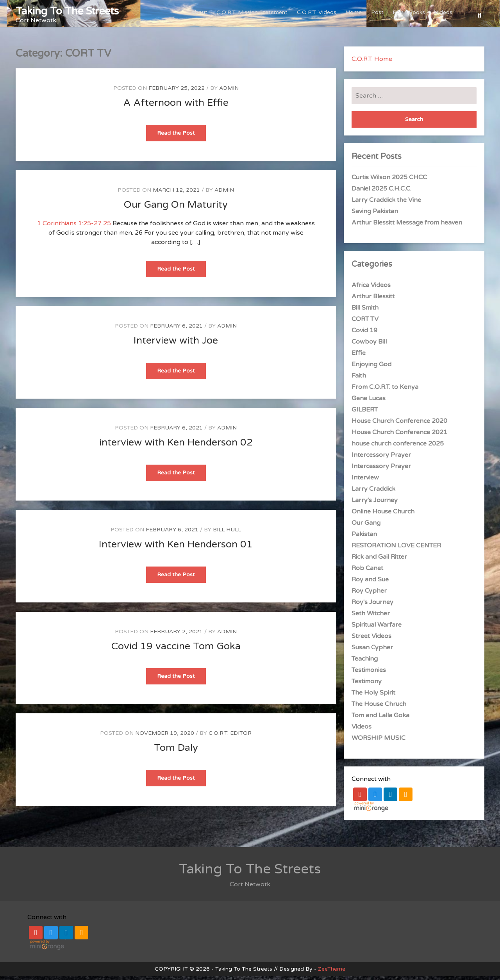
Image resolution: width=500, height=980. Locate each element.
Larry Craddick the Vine (386, 204)
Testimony (367, 686)
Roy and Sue (370, 584)
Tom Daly (176, 752)
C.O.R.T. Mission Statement (256, 15)
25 (107, 228)
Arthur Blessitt (373, 301)
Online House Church (383, 516)
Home (356, 15)
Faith (359, 380)
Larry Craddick (373, 493)
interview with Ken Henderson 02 (176, 447)
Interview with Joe (176, 345)
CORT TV (365, 323)
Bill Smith (365, 312)
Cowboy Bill (369, 346)
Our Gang (366, 527)
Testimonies (369, 674)
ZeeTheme (332, 973)
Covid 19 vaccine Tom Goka (176, 650)
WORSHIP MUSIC (379, 742)
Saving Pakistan (375, 216)
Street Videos (371, 640)
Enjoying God (371, 369)
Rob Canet (367, 572)
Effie (359, 357)
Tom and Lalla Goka (380, 720)
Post (379, 15)
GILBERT (365, 414)
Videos (444, 15)
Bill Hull (227, 534)
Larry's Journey (375, 504)
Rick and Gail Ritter (379, 561)
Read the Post (181, 140)
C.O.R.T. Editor (230, 737)
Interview (365, 482)
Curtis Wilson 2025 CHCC (389, 182)
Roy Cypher (369, 595)
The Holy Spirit (373, 697)
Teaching (365, 663)
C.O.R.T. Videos (320, 15)
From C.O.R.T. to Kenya (385, 391)
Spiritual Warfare (377, 629)
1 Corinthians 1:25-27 (69, 228)
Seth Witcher (371, 618)
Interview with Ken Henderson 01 (176, 549)
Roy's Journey (372, 606)
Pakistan (364, 538)
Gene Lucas (369, 403)
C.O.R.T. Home (372, 63)
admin (229, 92)
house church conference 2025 (398, 448)
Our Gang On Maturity (176, 209)
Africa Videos (371, 289)
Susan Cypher (372, 652)
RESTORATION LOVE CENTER (396, 550)
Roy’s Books (410, 15)
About (204, 15)
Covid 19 (364, 335)
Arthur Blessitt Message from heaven (407, 227)
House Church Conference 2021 (399, 437)
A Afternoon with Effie (176, 107)
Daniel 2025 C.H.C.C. (381, 193)
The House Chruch (379, 708)
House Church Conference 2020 (399, 425)
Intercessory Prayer (381, 459)
